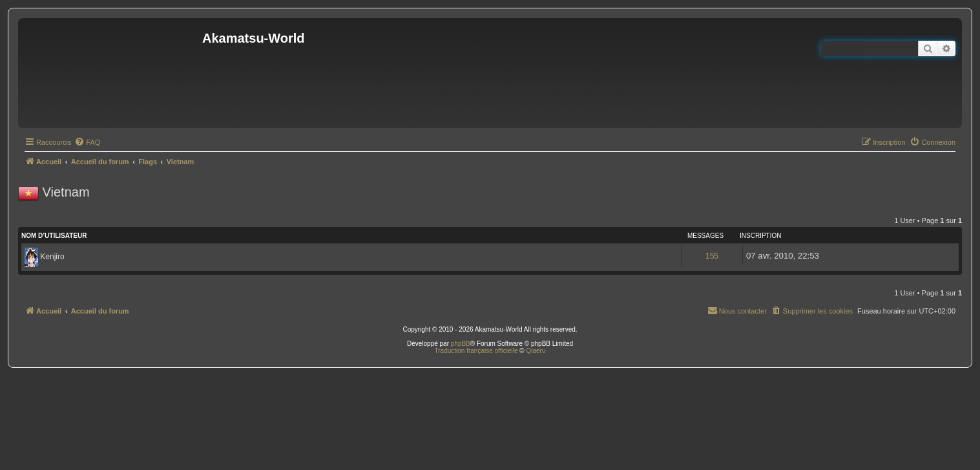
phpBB (461, 344)
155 (712, 256)
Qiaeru (536, 351)
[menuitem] (87, 142)
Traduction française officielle (476, 351)
